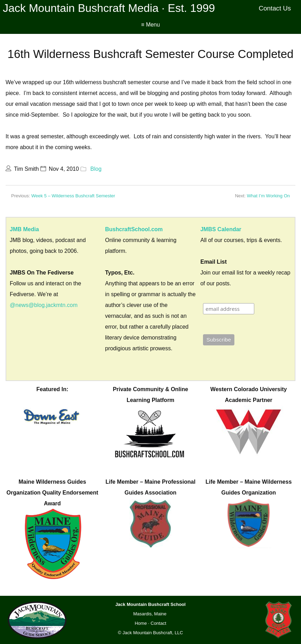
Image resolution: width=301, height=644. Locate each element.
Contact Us (275, 8)
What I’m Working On (268, 196)
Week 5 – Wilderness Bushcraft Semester (73, 196)
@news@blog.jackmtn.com (44, 305)
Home (141, 623)
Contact (159, 623)
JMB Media (24, 229)
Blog (96, 169)
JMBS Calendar (221, 229)
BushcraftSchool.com (134, 229)
